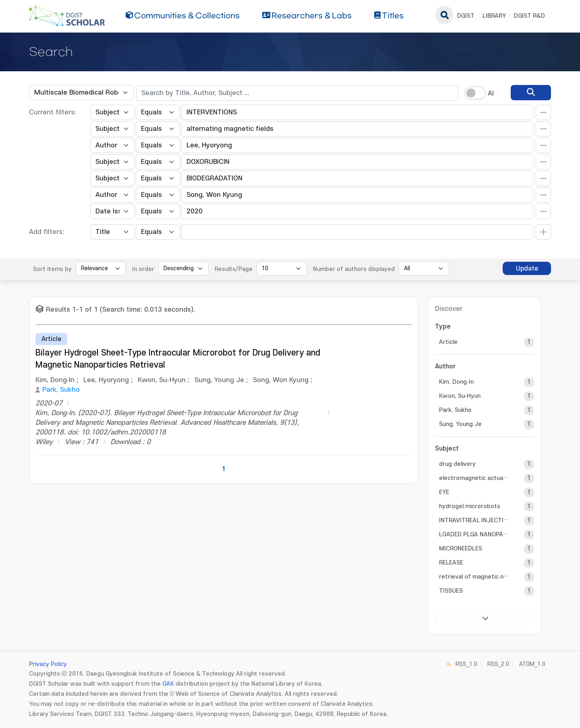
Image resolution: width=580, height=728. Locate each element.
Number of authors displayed (354, 269)
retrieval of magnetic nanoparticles (474, 577)
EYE (444, 492)
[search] (531, 93)
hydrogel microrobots (470, 506)
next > (485, 618)
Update (527, 269)
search (444, 15)
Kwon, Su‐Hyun (460, 396)
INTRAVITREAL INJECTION (474, 520)
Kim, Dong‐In (456, 382)
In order (143, 269)
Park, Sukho (61, 390)
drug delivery (457, 464)
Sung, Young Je (460, 424)
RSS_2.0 (498, 664)
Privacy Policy (48, 664)
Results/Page (234, 269)
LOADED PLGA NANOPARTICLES (474, 535)
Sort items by (52, 269)
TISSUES (451, 591)
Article (448, 342)
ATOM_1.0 (532, 664)
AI (491, 93)
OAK (168, 684)
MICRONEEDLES (461, 549)
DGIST (466, 16)
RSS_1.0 (466, 664)
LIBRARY (494, 16)
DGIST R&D (529, 16)
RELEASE (451, 563)
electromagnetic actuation (474, 478)
